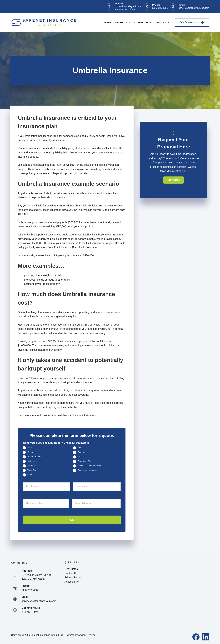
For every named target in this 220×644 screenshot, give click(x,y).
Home (108, 23)
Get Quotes (71, 568)
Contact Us (71, 573)
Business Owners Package (90, 466)
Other (30, 475)
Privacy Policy (73, 577)
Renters (81, 452)
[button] (174, 180)
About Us (123, 23)
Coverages (143, 23)
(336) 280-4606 (160, 8)
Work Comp (33, 470)
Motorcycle (32, 461)
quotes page (99, 390)
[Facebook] (196, 636)
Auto (30, 448)
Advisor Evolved (87, 634)
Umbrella (31, 466)
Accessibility (72, 581)
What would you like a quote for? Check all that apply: (57, 443)
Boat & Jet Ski (84, 461)
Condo (30, 452)
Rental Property (35, 457)
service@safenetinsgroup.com (194, 8)
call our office (61, 390)
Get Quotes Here (192, 23)
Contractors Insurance (88, 470)
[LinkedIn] (205, 636)
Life (79, 457)
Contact (163, 23)
